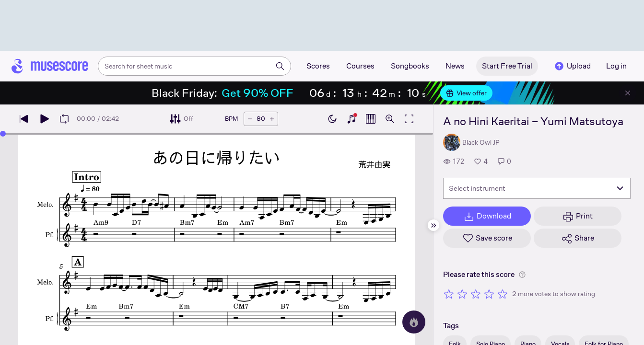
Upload (572, 66)
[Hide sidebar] (433, 225)
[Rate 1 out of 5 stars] (449, 294)
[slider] (3, 134)
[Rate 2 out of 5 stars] (462, 294)
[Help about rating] (522, 275)
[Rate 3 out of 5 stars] (476, 294)
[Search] (280, 66)
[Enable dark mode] (332, 119)
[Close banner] (628, 93)
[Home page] (50, 66)
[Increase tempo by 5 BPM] (272, 119)
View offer (466, 93)
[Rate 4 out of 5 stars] (489, 294)
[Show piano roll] (371, 119)
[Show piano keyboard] (351, 119)
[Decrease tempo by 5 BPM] (250, 119)
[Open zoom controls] (390, 119)
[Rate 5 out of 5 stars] (503, 294)
